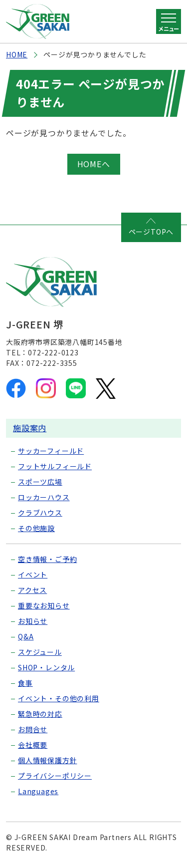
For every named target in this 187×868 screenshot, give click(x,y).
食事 (25, 683)
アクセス (32, 590)
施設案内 (30, 428)
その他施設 (36, 528)
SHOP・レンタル (46, 667)
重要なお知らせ (44, 605)
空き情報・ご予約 (47, 559)
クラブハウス (40, 513)
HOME (17, 54)
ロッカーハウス (44, 497)
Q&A (26, 636)
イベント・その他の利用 (59, 698)
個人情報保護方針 (47, 760)
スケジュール (40, 652)
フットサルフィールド (55, 466)
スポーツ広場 (40, 482)
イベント (33, 575)
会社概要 (33, 745)
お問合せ (33, 729)
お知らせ (33, 621)
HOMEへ (94, 164)
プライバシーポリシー (55, 776)
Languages (38, 791)
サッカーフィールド (51, 451)
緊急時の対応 (40, 714)
